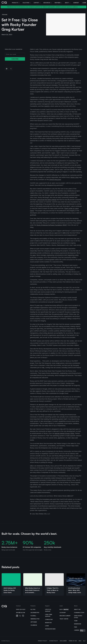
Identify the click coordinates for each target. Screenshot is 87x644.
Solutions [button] (27, 3)
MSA (80, 641)
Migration (48, 623)
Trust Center (64, 619)
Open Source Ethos (78, 617)
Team (76, 621)
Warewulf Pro (35, 619)
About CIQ (77, 609)
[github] (23, 616)
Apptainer (34, 622)
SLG (84, 641)
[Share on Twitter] (11, 69)
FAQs (76, 627)
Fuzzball (33, 616)
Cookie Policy (54, 641)
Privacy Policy (43, 641)
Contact (76, 3)
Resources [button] (48, 3)
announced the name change (47, 200)
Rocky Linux (75, 177)
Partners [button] (59, 3)
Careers (80, 630)
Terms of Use (73, 641)
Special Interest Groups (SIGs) (64, 433)
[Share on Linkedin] (7, 69)
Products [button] (16, 3)
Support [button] (37, 3)
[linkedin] (17, 616)
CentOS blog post (55, 180)
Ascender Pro (35, 613)
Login (84, 3)
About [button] (68, 3)
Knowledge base (50, 629)
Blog (64, 610)
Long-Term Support (49, 615)
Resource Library (65, 616)
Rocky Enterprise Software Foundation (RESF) (52, 225)
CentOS (47, 106)
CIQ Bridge (34, 625)
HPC (32, 466)
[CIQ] (4, 3)
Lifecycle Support (48, 610)
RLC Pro (33, 609)
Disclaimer (63, 641)
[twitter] (20, 616)
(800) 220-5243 (21, 609)
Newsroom (78, 624)
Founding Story (79, 613)
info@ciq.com (21, 613)
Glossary (63, 613)
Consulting (49, 619)
